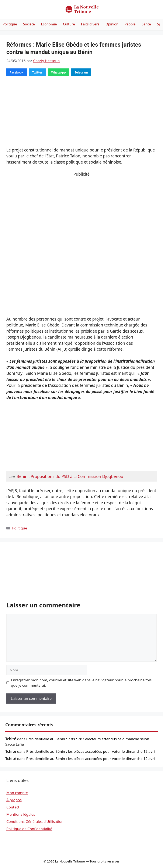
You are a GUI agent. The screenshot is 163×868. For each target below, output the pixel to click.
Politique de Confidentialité (29, 829)
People (130, 24)
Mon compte (17, 793)
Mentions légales (21, 814)
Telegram (81, 72)
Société (29, 24)
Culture (69, 24)
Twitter (37, 72)
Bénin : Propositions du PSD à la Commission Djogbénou (70, 476)
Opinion (112, 24)
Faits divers (90, 24)
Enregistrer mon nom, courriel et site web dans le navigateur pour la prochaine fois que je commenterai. (81, 683)
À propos (14, 800)
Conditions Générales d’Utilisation (35, 821)
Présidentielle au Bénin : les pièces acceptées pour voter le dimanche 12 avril (91, 751)
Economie (49, 24)
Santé (146, 24)
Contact (13, 807)
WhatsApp (58, 72)
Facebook (17, 72)
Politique (10, 24)
